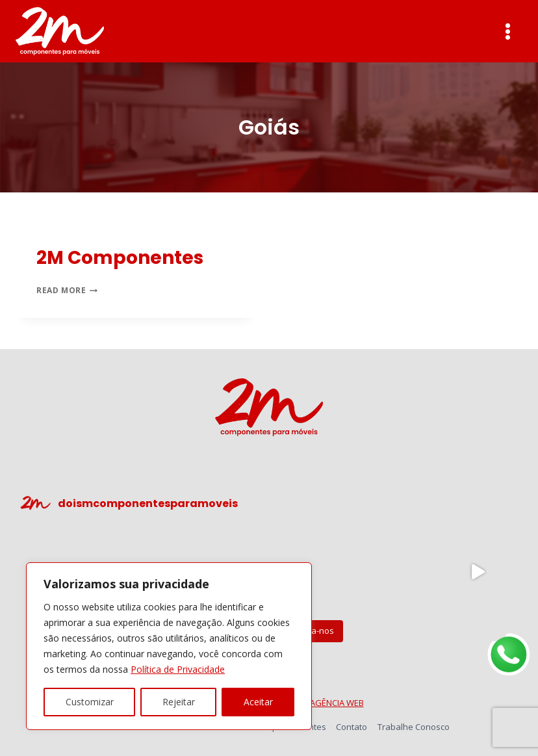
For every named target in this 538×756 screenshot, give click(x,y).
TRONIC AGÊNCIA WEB (321, 703)
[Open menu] (507, 31)
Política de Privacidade (178, 669)
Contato (352, 727)
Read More (67, 290)
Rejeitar (179, 702)
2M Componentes (120, 258)
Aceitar (258, 702)
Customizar (90, 702)
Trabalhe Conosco (414, 727)
